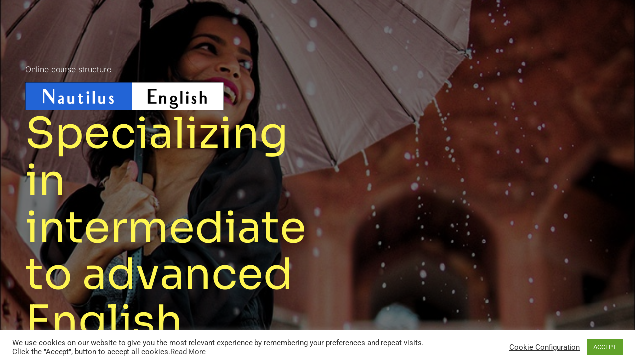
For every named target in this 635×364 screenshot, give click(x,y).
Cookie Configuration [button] (545, 347)
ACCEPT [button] (605, 347)
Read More (188, 352)
